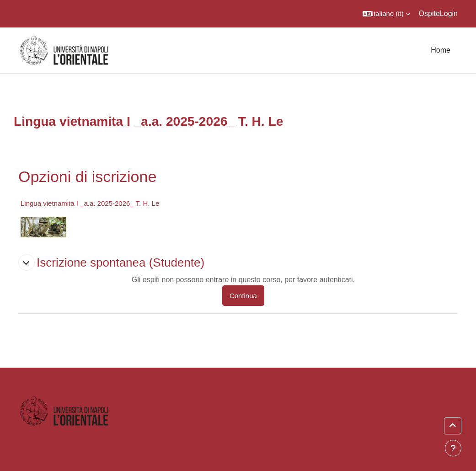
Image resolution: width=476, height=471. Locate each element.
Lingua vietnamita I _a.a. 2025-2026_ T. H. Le (90, 203)
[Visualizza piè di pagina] (453, 448)
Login (449, 13)
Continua (243, 296)
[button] (386, 14)
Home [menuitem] (441, 50)
